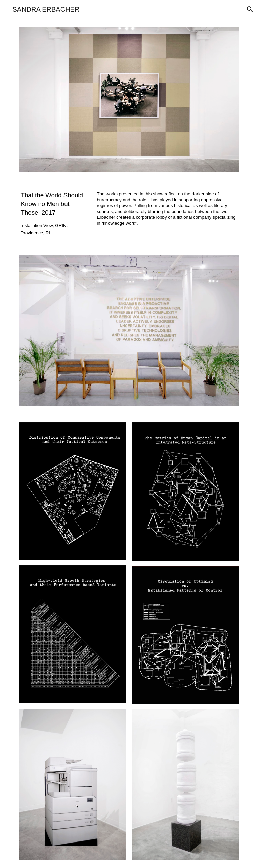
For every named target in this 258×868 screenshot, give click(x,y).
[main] (54, 213)
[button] (250, 9)
